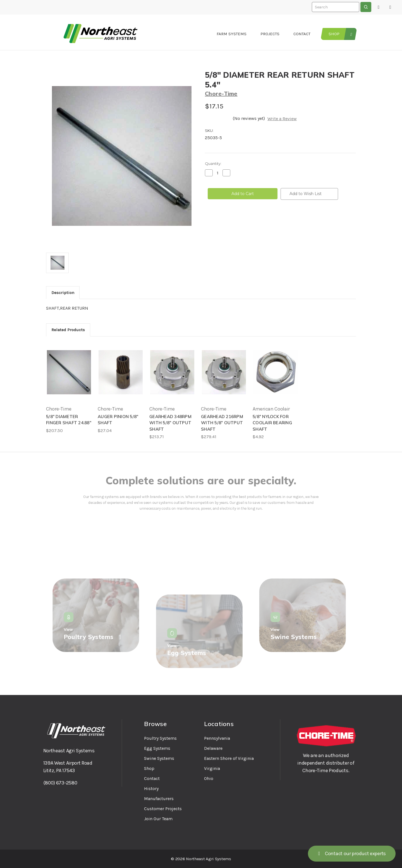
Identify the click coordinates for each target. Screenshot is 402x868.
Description (63, 293)
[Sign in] (379, 7)
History (151, 788)
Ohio (209, 778)
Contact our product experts (352, 853)
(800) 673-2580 (60, 783)
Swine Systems (159, 758)
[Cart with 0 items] (390, 7)
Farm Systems (232, 34)
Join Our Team (158, 819)
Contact (302, 34)
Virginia (212, 768)
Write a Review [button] (282, 119)
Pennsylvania (217, 738)
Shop (334, 34)
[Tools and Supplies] (350, 34)
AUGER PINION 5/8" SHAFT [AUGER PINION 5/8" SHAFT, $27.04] (118, 420)
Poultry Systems (160, 738)
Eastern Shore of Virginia (229, 758)
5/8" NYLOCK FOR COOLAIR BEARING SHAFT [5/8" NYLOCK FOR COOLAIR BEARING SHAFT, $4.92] (272, 423)
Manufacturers (159, 799)
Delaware (213, 748)
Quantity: (213, 163)
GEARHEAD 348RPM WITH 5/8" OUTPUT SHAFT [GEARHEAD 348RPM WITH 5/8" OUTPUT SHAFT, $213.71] (170, 423)
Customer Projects (163, 809)
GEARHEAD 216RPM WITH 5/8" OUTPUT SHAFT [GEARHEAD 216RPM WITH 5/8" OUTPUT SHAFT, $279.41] (222, 423)
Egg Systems (157, 748)
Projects (270, 34)
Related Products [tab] (68, 330)
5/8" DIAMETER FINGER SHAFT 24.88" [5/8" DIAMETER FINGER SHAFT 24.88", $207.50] (69, 420)
